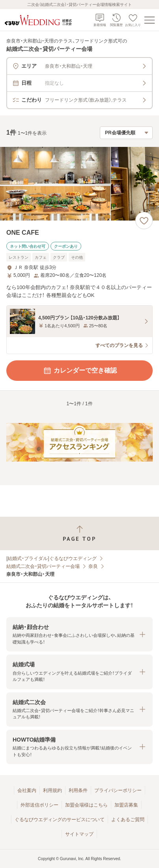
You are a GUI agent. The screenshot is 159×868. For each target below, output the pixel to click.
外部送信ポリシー (39, 805)
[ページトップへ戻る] (79, 533)
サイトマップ (79, 834)
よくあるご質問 (128, 820)
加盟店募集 (126, 805)
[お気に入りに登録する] (144, 221)
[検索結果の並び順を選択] (126, 133)
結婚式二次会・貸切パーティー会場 (43, 566)
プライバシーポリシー (118, 790)
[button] (79, 634)
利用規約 (52, 790)
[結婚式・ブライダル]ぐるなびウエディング (51, 558)
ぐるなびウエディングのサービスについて (60, 820)
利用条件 (78, 790)
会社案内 (27, 790)
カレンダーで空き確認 (80, 371)
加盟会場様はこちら (86, 805)
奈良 (93, 566)
